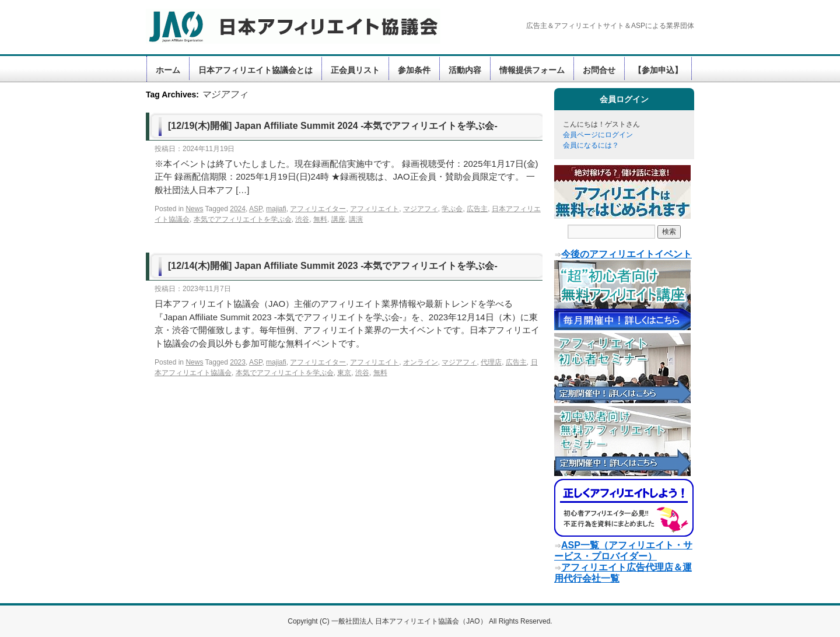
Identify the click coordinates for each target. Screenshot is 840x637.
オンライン (421, 362)
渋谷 (302, 219)
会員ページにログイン (598, 135)
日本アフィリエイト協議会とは (256, 70)
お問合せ (599, 70)
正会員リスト (355, 70)
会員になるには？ (591, 145)
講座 (338, 219)
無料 (320, 219)
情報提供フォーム (532, 70)
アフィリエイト (374, 209)
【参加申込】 (658, 70)
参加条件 (414, 70)
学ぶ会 (452, 209)
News (194, 209)
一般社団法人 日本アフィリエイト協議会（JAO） (410, 621)
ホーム (168, 70)
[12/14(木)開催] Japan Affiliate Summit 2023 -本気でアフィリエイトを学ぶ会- (333, 266)
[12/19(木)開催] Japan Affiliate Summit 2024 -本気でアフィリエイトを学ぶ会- (333, 126)
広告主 (477, 209)
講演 (356, 219)
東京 (344, 373)
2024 (238, 209)
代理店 (491, 362)
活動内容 (465, 70)
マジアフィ (421, 209)
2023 (238, 362)
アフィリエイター (318, 209)
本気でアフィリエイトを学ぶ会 (243, 219)
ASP (256, 209)
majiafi (276, 209)
